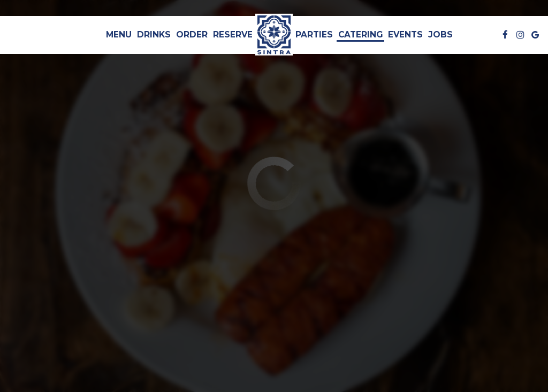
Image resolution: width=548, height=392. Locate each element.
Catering (360, 34)
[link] (274, 35)
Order (192, 34)
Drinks (154, 34)
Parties (314, 34)
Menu (119, 34)
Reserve (233, 34)
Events (405, 34)
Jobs (440, 34)
